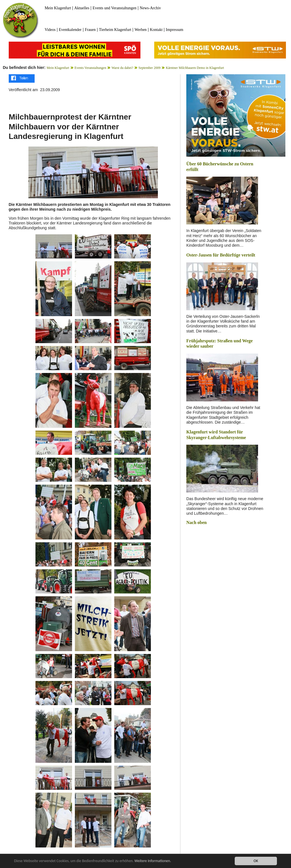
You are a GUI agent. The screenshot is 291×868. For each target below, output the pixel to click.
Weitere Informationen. (153, 861)
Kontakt (156, 30)
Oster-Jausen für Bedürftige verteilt (221, 255)
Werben (141, 30)
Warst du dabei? (122, 68)
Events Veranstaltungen (90, 68)
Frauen (90, 30)
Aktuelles (82, 8)
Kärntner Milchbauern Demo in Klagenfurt (195, 68)
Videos (50, 30)
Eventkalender (70, 30)
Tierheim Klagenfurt (115, 30)
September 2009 (149, 68)
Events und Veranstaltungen (115, 8)
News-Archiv (150, 8)
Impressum (174, 30)
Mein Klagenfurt (58, 8)
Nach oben (196, 522)
